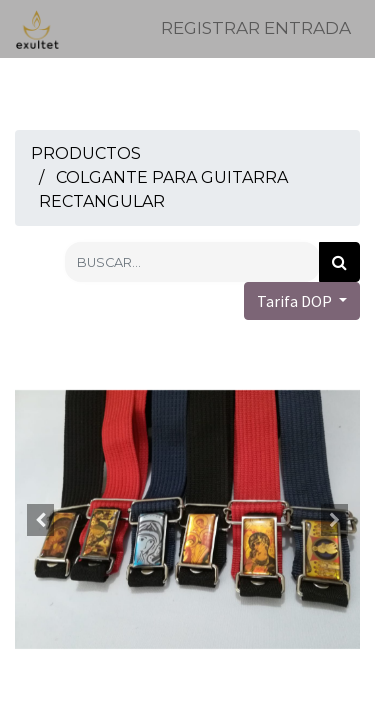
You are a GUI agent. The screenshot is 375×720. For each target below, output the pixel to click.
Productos (86, 153)
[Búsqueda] (339, 262)
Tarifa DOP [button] (296, 301)
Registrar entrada (256, 28)
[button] (41, 520)
